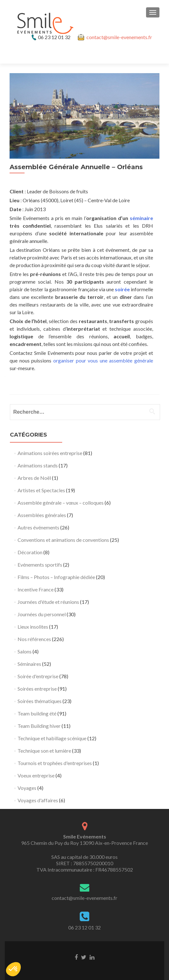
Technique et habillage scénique (52, 738)
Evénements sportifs (40, 565)
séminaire (141, 218)
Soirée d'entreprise (38, 676)
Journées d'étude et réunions (48, 602)
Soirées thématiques (40, 701)
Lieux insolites (33, 627)
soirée (122, 289)
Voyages (27, 788)
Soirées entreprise (37, 689)
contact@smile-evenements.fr (119, 37)
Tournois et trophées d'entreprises (55, 763)
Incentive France (36, 589)
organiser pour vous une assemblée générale (103, 360)
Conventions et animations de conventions (63, 540)
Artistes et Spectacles (41, 490)
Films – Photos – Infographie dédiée (56, 577)
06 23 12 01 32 (84, 927)
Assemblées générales (42, 515)
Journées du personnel (42, 614)
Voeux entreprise (36, 775)
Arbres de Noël (34, 478)
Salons (25, 651)
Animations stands (38, 465)
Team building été (37, 713)
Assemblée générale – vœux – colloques (61, 503)
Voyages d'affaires (38, 800)
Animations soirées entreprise (50, 453)
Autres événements (38, 527)
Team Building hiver (39, 726)
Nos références (34, 639)
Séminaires (29, 664)
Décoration (30, 552)
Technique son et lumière (44, 751)
